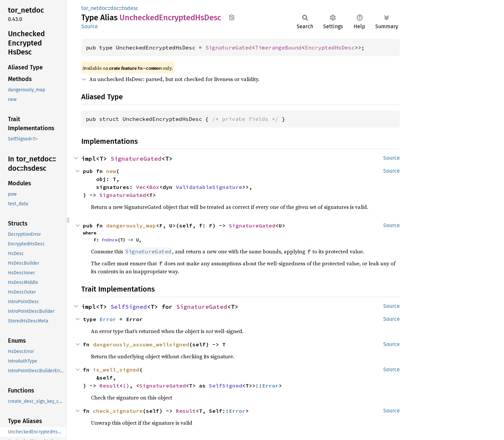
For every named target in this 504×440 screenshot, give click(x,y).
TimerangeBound (278, 47)
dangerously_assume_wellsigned (141, 344)
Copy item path (232, 17)
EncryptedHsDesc (330, 47)
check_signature (118, 411)
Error (108, 319)
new (111, 171)
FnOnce (109, 240)
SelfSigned (129, 307)
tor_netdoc (94, 8)
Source (90, 26)
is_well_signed (116, 370)
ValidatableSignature (209, 187)
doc (115, 8)
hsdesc (130, 8)
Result (109, 386)
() (126, 386)
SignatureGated (229, 47)
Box (154, 187)
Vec (141, 187)
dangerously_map (131, 225)
